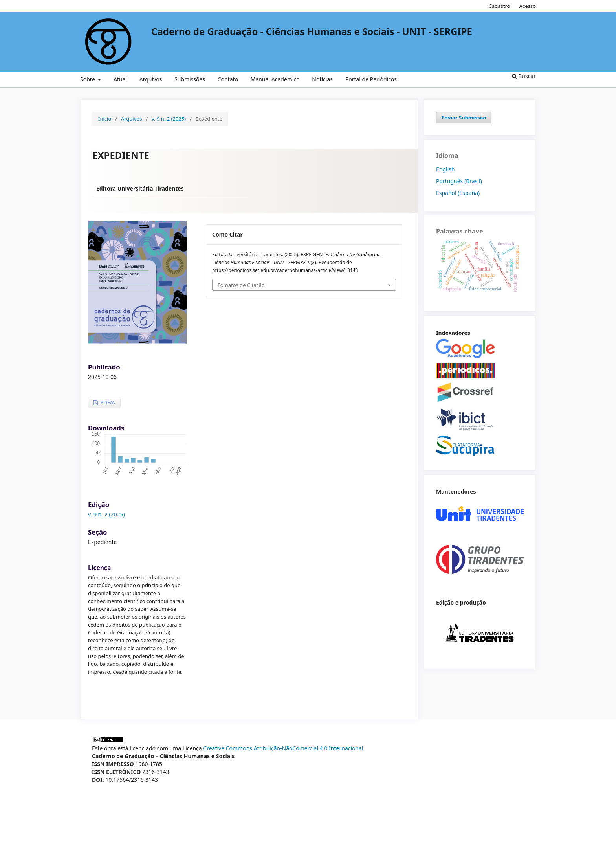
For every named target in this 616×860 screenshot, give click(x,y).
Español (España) (458, 193)
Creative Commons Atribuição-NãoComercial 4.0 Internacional (283, 748)
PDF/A (107, 402)
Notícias (322, 79)
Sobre (88, 79)
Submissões (190, 79)
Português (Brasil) (459, 181)
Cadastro (500, 6)
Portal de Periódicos (371, 79)
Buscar (524, 76)
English (445, 169)
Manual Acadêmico (275, 79)
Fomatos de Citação (241, 285)
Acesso (528, 6)
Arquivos (151, 79)
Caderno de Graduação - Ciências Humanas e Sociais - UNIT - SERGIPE (312, 31)
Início (105, 119)
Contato (228, 79)
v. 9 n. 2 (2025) (169, 119)
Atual (120, 79)
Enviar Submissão (464, 118)
